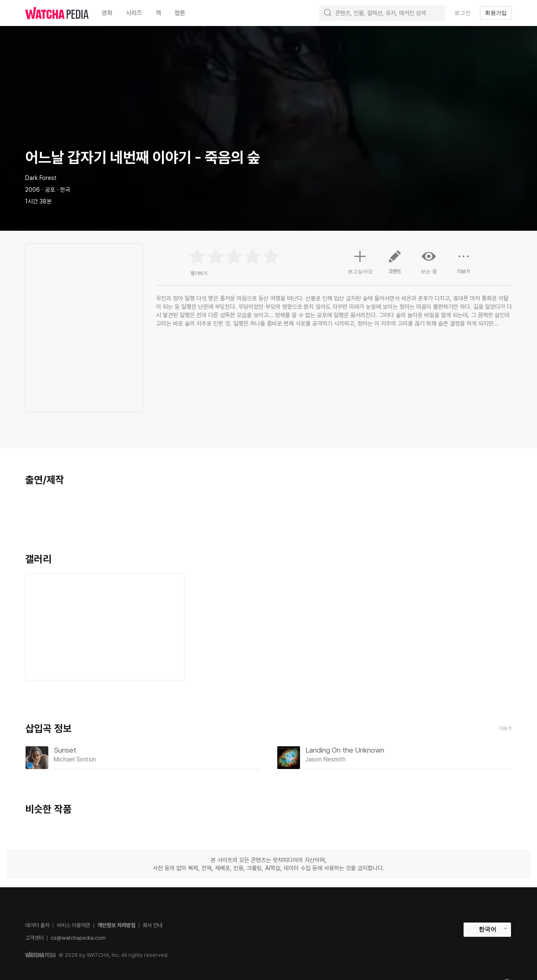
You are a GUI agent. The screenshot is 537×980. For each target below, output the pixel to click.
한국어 (487, 929)
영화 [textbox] (107, 13)
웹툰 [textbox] (180, 13)
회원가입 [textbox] (496, 13)
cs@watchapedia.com (78, 938)
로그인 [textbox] (463, 13)
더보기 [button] (464, 265)
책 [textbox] (158, 13)
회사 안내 (152, 925)
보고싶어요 (360, 261)
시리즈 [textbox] (134, 13)
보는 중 (429, 262)
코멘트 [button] (395, 265)
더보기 (506, 728)
